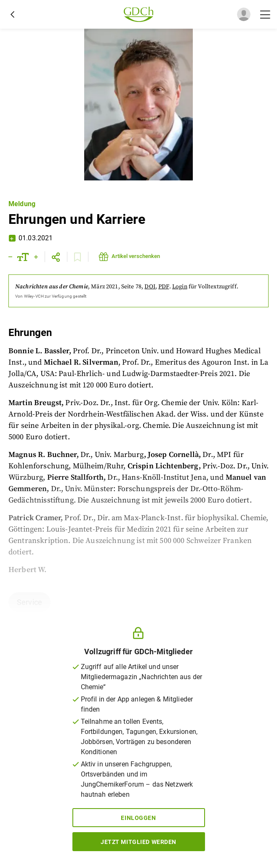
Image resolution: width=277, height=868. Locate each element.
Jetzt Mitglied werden (138, 842)
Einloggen (138, 818)
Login (180, 287)
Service (29, 602)
